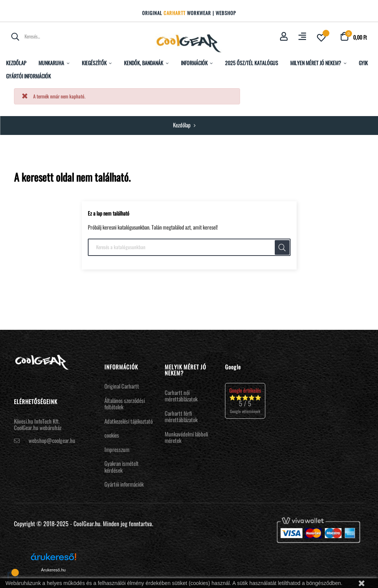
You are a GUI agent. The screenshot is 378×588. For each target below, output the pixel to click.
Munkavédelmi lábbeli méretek (186, 437)
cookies (112, 435)
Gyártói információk (124, 484)
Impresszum (117, 449)
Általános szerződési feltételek (125, 404)
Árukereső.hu (53, 570)
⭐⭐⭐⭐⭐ (245, 400)
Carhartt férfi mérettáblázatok (181, 416)
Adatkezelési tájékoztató (129, 421)
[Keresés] (189, 247)
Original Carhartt (122, 386)
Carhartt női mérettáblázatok (181, 396)
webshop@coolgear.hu (52, 440)
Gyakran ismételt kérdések (122, 467)
